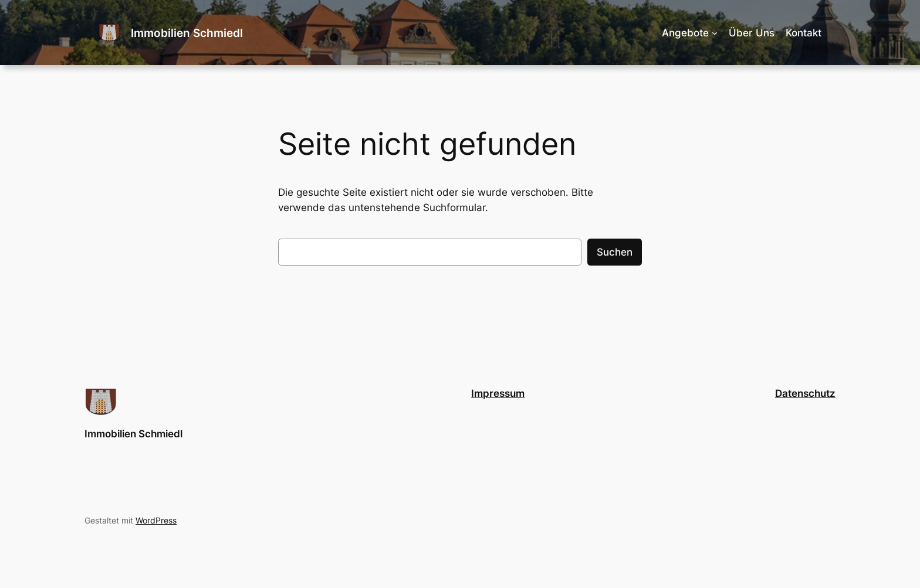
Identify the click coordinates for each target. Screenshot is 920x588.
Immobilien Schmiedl (187, 33)
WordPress (156, 520)
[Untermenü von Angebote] (715, 33)
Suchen (615, 252)
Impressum (498, 393)
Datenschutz (805, 393)
